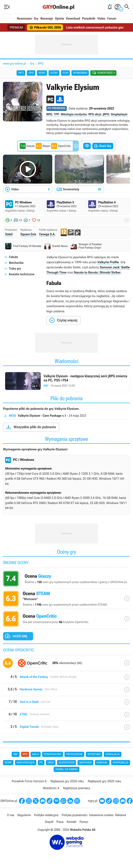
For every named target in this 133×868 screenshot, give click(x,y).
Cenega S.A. (47, 234)
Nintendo (85, 763)
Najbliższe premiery (76, 788)
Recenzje (47, 19)
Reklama (120, 815)
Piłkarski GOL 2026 (45, 28)
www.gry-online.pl (15, 63)
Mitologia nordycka (74, 114)
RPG (41, 63)
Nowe (8, 763)
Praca (60, 822)
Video (101, 19)
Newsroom (24, 19)
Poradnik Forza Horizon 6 (29, 781)
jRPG (106, 114)
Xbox (51, 763)
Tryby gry (15, 268)
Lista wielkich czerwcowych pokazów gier (95, 27)
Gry (36, 19)
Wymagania (80, 73)
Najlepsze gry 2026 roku (67, 781)
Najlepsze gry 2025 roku (104, 781)
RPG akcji (95, 114)
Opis (31, 73)
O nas (11, 815)
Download (73, 19)
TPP (56, 114)
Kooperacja (121, 763)
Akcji (36, 754)
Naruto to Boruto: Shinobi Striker (97, 272)
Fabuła (13, 257)
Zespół (49, 822)
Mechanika (16, 263)
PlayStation (67, 763)
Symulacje (113, 754)
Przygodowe (74, 754)
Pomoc (84, 822)
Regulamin (24, 815)
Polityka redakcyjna (46, 815)
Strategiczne (53, 754)
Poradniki (89, 19)
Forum (112, 19)
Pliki (65, 73)
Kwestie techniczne (22, 274)
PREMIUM (16, 27)
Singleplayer (119, 114)
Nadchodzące (26, 763)
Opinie (59, 19)
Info (21, 73)
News (42, 73)
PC (41, 763)
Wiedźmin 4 (51, 788)
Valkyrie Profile (108, 262)
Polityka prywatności (75, 815)
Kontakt (72, 822)
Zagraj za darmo (66, 769)
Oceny (54, 73)
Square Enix (28, 234)
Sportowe (94, 754)
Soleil (9, 234)
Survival (102, 763)
